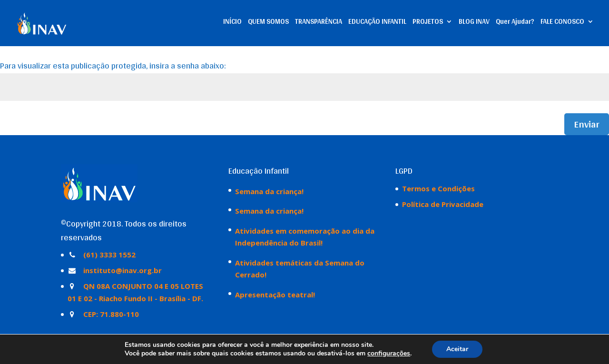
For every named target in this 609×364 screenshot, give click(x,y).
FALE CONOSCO (562, 23)
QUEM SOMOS (268, 23)
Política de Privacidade (443, 204)
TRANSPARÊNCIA (319, 23)
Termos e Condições (438, 188)
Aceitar (457, 349)
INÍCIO (232, 23)
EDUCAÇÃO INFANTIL (377, 23)
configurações (389, 354)
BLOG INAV (474, 23)
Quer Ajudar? (515, 23)
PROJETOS (428, 23)
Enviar (587, 124)
